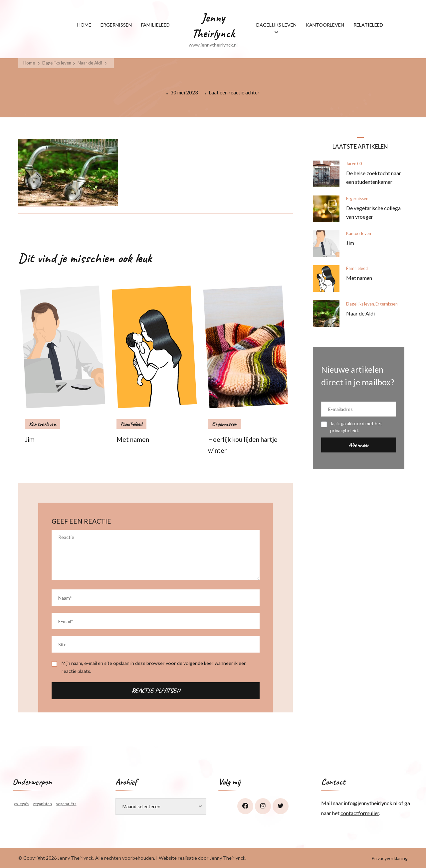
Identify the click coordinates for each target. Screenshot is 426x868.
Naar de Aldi (360, 313)
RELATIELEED (368, 25)
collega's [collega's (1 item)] (21, 804)
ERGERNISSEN (116, 25)
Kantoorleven (43, 424)
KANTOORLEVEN (325, 25)
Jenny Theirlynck (213, 25)
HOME (84, 25)
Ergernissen (225, 424)
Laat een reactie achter (234, 92)
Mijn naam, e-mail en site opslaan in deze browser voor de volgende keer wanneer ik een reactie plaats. (154, 667)
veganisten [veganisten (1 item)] (42, 804)
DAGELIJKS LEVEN (276, 25)
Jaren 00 (354, 164)
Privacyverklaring (390, 858)
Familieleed (131, 424)
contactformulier (360, 813)
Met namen (133, 439)
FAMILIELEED (155, 25)
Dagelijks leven (57, 63)
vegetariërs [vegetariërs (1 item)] (66, 804)
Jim (30, 439)
